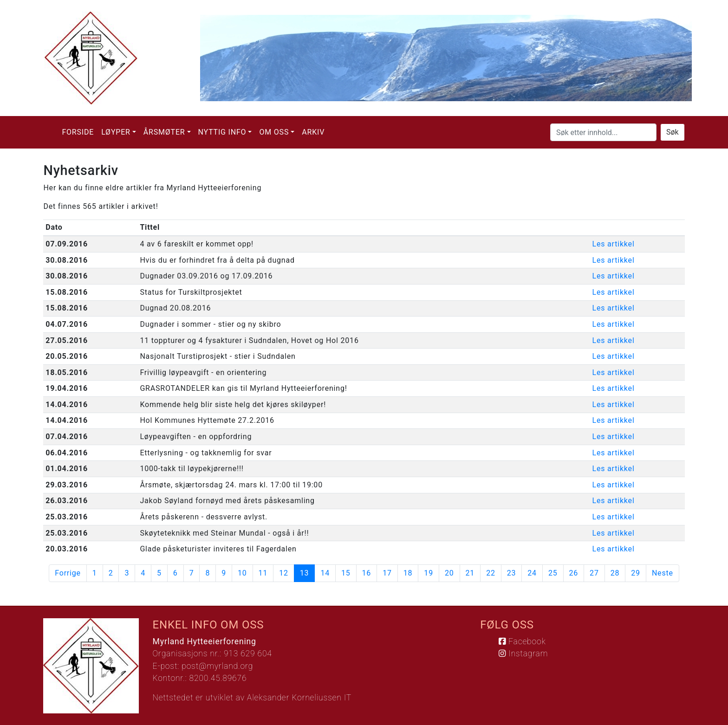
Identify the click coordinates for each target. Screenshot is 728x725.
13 (308, 573)
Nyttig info (222, 132)
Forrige (68, 573)
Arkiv (313, 132)
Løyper (116, 132)
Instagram (523, 654)
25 (553, 573)
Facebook (522, 641)
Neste (663, 573)
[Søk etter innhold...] (603, 132)
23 (512, 573)
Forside (78, 132)
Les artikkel (614, 244)
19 (429, 573)
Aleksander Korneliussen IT (299, 698)
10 (242, 573)
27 (594, 573)
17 (387, 573)
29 (636, 573)
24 (532, 573)
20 (449, 573)
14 (325, 573)
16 (367, 573)
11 (263, 573)
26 (574, 573)
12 (284, 573)
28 (615, 573)
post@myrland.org (217, 666)
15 (346, 573)
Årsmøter (164, 132)
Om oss (274, 132)
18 (408, 573)
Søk (673, 132)
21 (470, 573)
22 (491, 573)
